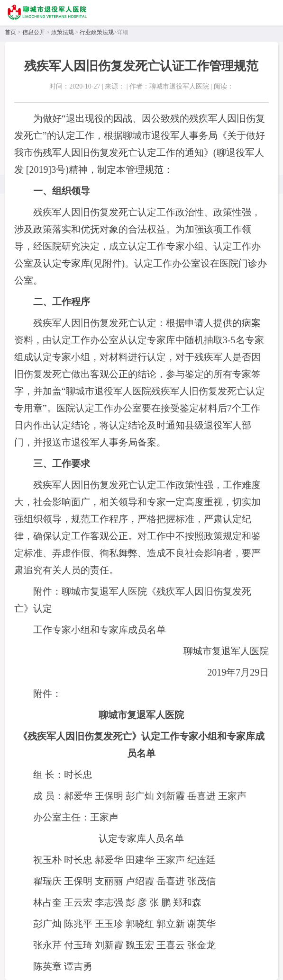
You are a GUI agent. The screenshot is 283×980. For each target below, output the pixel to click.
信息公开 (34, 32)
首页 (10, 32)
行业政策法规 (97, 32)
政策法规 (63, 32)
